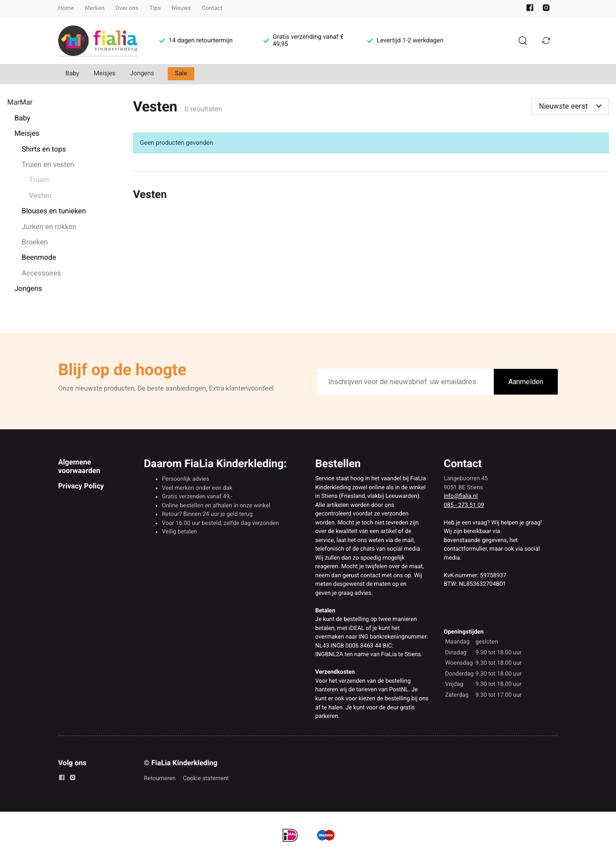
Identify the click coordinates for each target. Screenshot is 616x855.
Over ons (127, 8)
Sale (181, 74)
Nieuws (181, 8)
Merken (95, 8)
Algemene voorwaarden (79, 466)
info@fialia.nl (461, 496)
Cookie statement (206, 779)
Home (66, 8)
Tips (155, 8)
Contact (212, 8)
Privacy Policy (81, 486)
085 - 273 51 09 (464, 505)
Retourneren (160, 779)
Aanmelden (526, 382)
